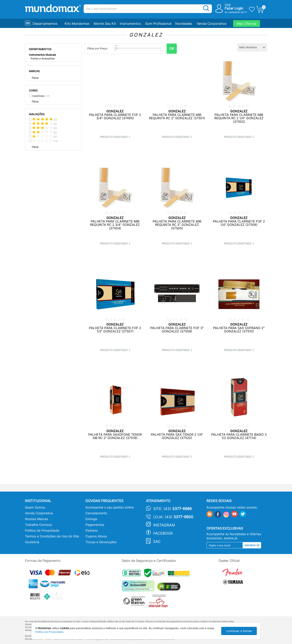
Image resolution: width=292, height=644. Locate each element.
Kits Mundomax (77, 24)
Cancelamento (96, 513)
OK (172, 49)
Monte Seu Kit (105, 24)
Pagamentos (95, 525)
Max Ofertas (247, 24)
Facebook (163, 533)
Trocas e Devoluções (101, 542)
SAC (157, 542)
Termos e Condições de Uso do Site (52, 536)
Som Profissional (158, 24)
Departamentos (45, 24)
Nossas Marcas (36, 519)
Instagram (164, 525)
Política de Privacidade (42, 531)
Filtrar (35, 78)
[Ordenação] (252, 47)
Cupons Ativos (96, 536)
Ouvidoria (32, 542)
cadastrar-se (236, 12)
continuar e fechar (239, 631)
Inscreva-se (252, 545)
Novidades (184, 24)
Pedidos (92, 531)
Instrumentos (130, 24)
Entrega (91, 519)
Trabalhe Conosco (39, 525)
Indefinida (41, 96)
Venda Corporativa (211, 24)
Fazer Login (234, 8)
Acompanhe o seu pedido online (110, 507)
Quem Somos (35, 507)
